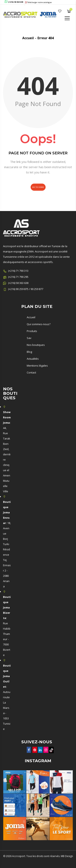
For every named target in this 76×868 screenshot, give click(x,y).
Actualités (33, 359)
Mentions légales (37, 366)
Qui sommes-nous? (39, 324)
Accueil (28, 38)
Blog (29, 352)
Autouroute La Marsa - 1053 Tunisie (7, 697)
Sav (29, 338)
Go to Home (38, 187)
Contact (31, 372)
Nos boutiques (36, 345)
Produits (32, 331)
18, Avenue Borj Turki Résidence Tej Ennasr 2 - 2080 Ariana (7, 544)
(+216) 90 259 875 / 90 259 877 (26, 289)
